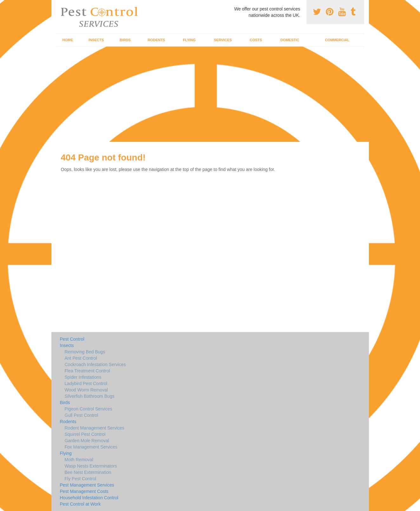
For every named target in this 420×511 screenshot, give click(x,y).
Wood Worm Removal (86, 390)
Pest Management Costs (84, 491)
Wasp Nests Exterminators (91, 466)
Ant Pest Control (81, 358)
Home (68, 40)
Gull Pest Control (82, 415)
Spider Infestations (83, 377)
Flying (189, 40)
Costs (256, 40)
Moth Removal (79, 460)
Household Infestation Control (89, 498)
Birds (125, 40)
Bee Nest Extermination (88, 472)
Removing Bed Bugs (85, 352)
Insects (96, 40)
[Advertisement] (210, 94)
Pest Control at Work (80, 504)
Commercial (337, 40)
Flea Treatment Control (87, 371)
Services (223, 40)
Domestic (290, 40)
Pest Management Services (87, 485)
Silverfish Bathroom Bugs (90, 396)
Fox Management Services (91, 447)
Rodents (157, 40)
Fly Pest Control (81, 479)
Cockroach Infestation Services (95, 364)
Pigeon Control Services (89, 409)
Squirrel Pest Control (85, 434)
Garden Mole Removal (87, 441)
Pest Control (72, 339)
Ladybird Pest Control (86, 383)
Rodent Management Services (95, 428)
